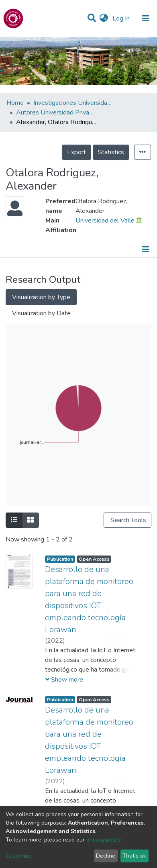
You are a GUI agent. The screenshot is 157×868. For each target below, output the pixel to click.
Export (76, 152)
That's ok (134, 856)
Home (15, 103)
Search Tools (127, 520)
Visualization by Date (41, 313)
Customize (19, 856)
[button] (104, 18)
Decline (106, 856)
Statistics (111, 152)
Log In (122, 18)
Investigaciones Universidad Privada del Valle (73, 103)
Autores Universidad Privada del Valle (56, 112)
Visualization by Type (41, 297)
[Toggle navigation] (146, 18)
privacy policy (103, 840)
